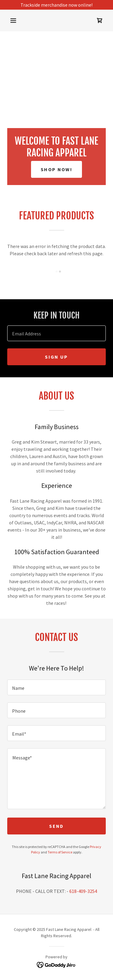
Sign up (56, 357)
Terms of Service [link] (60, 852)
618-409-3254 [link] (83, 891)
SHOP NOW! (56, 169)
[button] (13, 20)
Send (56, 826)
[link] (100, 20)
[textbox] (56, 333)
